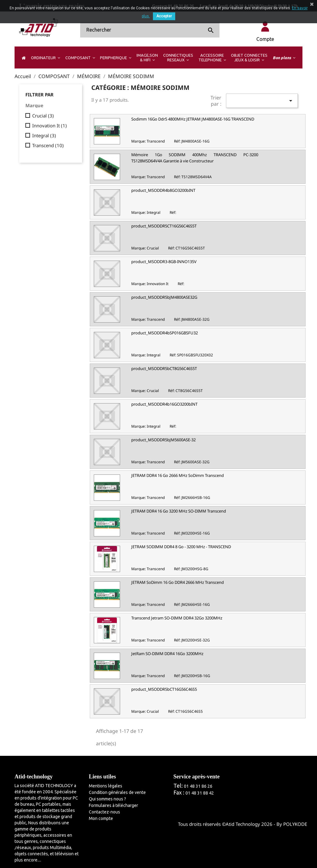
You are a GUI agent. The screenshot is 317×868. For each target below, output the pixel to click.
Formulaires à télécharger (113, 805)
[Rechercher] (150, 30)
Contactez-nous (104, 812)
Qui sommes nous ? (107, 799)
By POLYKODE (292, 824)
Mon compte (101, 818)
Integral (44, 135)
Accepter (164, 16)
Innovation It (50, 126)
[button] (46, 57)
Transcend (48, 145)
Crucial (43, 116)
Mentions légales (106, 786)
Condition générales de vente (117, 792)
